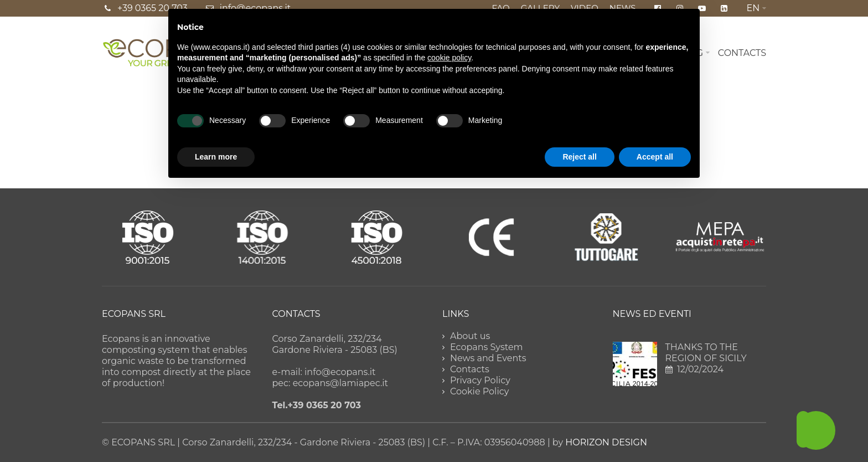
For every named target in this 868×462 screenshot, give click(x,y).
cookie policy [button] (449, 58)
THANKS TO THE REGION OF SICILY (706, 353)
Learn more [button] (216, 157)
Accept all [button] (655, 157)
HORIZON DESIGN (606, 442)
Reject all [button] (579, 157)
